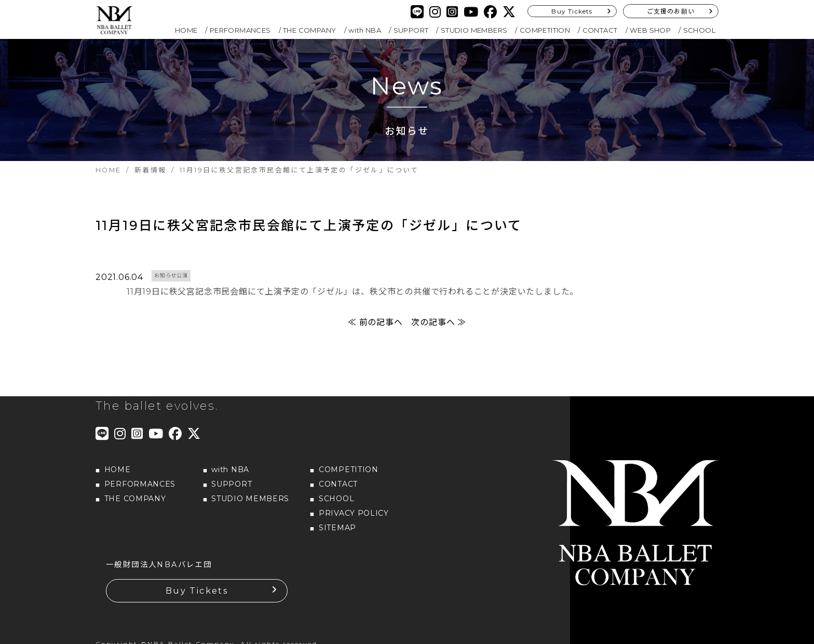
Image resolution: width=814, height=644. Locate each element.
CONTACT (600, 30)
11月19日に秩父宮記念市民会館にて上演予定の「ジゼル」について (309, 225)
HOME (186, 30)
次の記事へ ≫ (439, 322)
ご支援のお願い (671, 11)
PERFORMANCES (240, 30)
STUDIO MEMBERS (474, 30)
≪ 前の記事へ (375, 322)
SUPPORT (411, 30)
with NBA (365, 30)
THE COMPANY (309, 30)
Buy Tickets (572, 11)
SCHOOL (699, 30)
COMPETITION (545, 30)
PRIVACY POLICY (354, 513)
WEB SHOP (650, 30)
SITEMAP (337, 528)
